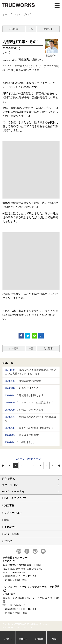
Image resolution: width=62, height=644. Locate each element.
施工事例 (9, 505)
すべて (6, 52)
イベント (8, 639)
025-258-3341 (35, 569)
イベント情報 (12, 534)
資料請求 (39, 639)
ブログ (8, 541)
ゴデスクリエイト (24, 627)
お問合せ (23, 639)
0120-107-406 (17, 569)
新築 (7, 520)
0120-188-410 (17, 605)
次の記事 (48, 29)
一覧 (31, 29)
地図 (38, 565)
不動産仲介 (10, 527)
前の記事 (14, 29)
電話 (54, 639)
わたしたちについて (15, 498)
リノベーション (13, 512)
